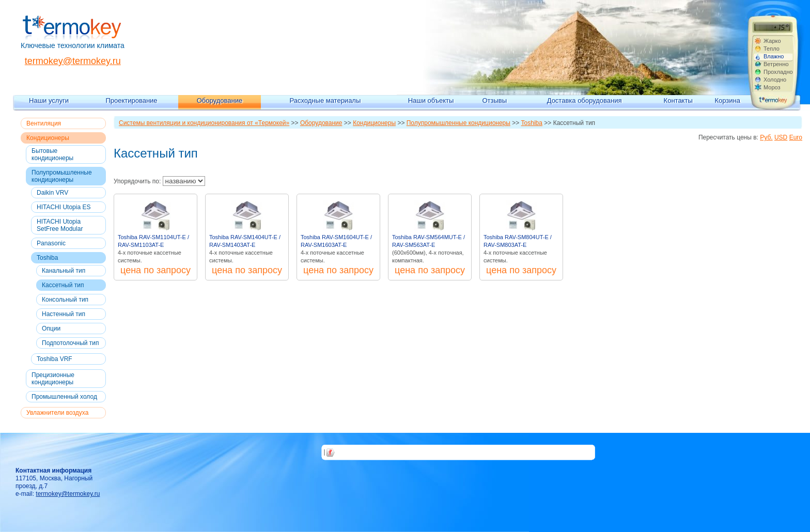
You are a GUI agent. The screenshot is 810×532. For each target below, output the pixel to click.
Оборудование (220, 100)
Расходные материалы (325, 100)
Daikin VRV (52, 193)
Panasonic (51, 243)
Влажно (774, 56)
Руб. (766, 137)
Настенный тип (64, 314)
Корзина (727, 100)
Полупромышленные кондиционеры (62, 176)
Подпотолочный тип (71, 343)
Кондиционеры (48, 138)
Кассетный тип (63, 285)
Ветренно (776, 64)
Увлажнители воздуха (57, 413)
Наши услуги (49, 100)
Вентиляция (44, 123)
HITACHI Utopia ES (64, 207)
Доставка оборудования (585, 100)
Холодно (775, 80)
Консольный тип (65, 300)
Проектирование (131, 100)
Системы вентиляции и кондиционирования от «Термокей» (204, 123)
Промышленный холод (64, 397)
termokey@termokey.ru (73, 61)
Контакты (678, 100)
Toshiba (47, 258)
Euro (796, 137)
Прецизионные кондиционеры (53, 379)
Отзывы (494, 100)
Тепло (772, 49)
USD (781, 137)
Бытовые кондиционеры (52, 154)
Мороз (772, 87)
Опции (51, 328)
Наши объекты (431, 100)
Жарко (772, 41)
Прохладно (778, 72)
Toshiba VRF (54, 359)
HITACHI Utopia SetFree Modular (60, 225)
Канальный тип (64, 271)
